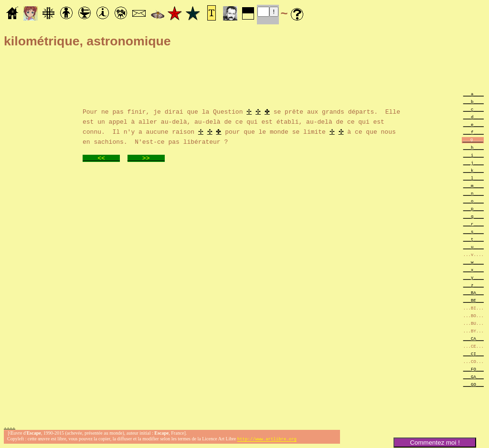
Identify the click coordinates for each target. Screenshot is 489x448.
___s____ (473, 231)
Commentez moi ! (435, 443)
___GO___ (473, 384)
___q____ (473, 216)
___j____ (473, 163)
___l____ (473, 178)
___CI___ (473, 354)
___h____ (473, 147)
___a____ (473, 94)
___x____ (473, 270)
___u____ (473, 247)
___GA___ (473, 377)
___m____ (473, 186)
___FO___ (473, 369)
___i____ (473, 155)
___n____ (473, 193)
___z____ (473, 285)
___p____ (473, 208)
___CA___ (473, 338)
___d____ (473, 117)
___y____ (473, 277)
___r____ (473, 224)
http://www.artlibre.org (267, 440)
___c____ (473, 109)
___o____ (473, 201)
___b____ (473, 101)
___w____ (473, 262)
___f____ (473, 132)
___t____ (473, 239)
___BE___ (473, 300)
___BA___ (473, 293)
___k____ (473, 170)
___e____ (473, 124)
